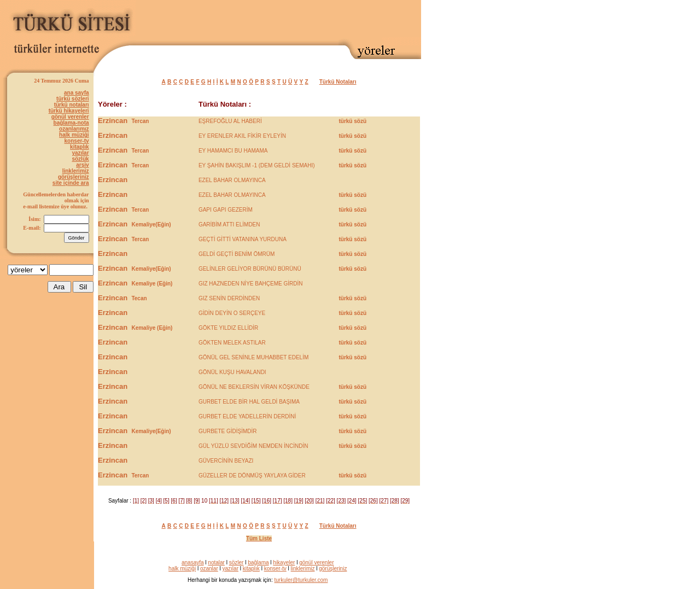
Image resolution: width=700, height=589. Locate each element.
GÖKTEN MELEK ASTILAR (232, 343)
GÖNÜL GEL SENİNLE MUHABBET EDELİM (253, 357)
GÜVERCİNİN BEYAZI (226, 461)
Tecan (139, 298)
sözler (237, 562)
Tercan (140, 121)
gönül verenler (70, 117)
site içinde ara (71, 183)
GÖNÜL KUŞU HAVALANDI (232, 372)
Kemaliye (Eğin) (152, 284)
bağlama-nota (71, 123)
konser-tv (77, 141)
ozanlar (209, 568)
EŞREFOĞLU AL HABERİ (230, 121)
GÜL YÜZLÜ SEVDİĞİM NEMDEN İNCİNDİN (253, 446)
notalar (216, 562)
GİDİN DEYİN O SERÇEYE (232, 313)
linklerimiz (76, 171)
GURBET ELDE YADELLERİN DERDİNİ (247, 416)
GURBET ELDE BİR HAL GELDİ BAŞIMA (249, 402)
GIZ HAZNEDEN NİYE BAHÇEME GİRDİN (251, 284)
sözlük (80, 159)
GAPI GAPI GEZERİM (226, 210)
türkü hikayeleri (69, 111)
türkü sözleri (72, 99)
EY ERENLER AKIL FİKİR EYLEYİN (242, 136)
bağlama (258, 562)
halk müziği (74, 135)
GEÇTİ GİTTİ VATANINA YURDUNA (243, 239)
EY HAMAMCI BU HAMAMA (233, 151)
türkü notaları (72, 105)
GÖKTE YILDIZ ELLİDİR (228, 328)
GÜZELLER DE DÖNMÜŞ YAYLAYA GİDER (252, 476)
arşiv (82, 165)
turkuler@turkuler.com (301, 580)
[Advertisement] (293, 20)
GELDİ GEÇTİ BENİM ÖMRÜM (237, 254)
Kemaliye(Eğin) (151, 224)
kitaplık (79, 147)
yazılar (80, 153)
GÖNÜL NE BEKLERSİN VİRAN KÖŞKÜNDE (254, 387)
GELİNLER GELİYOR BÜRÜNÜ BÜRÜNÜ (250, 269)
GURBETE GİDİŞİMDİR (228, 431)
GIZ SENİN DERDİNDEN (229, 298)
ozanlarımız (74, 129)
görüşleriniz (74, 177)
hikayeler (284, 562)
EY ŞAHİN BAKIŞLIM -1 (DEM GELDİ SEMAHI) (257, 165)
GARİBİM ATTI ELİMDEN (229, 224)
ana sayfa (77, 93)
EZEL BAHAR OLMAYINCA (232, 180)
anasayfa (193, 562)
